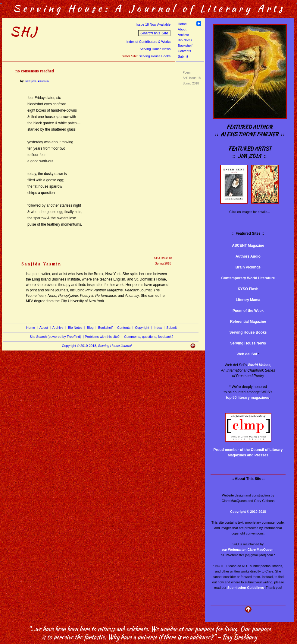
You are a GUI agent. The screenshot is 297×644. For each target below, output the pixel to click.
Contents (184, 51)
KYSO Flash (248, 289)
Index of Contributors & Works (149, 42)
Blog (90, 328)
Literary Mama (248, 300)
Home (182, 24)
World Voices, (259, 365)
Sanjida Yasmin (37, 81)
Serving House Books (155, 56)
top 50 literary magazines (247, 398)
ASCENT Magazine (248, 246)
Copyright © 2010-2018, (97, 346)
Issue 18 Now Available (154, 24)
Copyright (142, 328)
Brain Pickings (248, 267)
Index (158, 328)
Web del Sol (247, 354)
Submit (183, 56)
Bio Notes (185, 40)
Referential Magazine (248, 322)
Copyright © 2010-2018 (248, 512)
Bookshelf (185, 46)
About (182, 29)
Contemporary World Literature (248, 278)
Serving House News (155, 49)
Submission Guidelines (246, 588)
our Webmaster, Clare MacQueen (248, 550)
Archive (183, 35)
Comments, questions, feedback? (149, 337)
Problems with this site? (102, 337)
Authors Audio (248, 256)
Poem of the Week (248, 311)
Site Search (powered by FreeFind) (55, 337)
